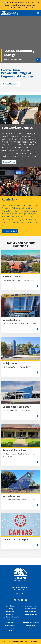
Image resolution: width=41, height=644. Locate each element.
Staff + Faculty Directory (31, 622)
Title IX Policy (34, 642)
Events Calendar (31, 611)
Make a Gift (10, 614)
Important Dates (31, 606)
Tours (31, 628)
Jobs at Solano (10, 628)
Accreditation (10, 606)
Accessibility (10, 622)
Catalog (10, 609)
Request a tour (9, 162)
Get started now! (10, 231)
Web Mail (10, 631)
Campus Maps (31, 625)
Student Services (31, 609)
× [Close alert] (39, 2)
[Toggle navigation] (38, 13)
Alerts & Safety (10, 625)
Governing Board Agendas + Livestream (10, 618)
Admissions (10, 611)
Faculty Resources (31, 614)
